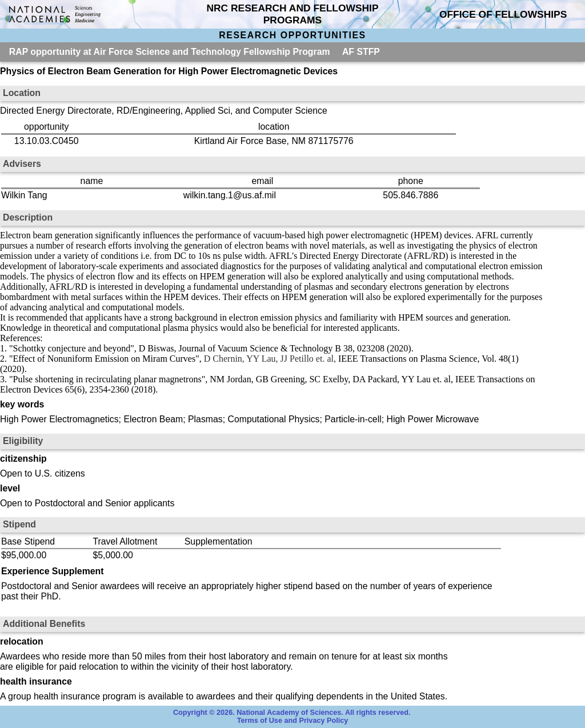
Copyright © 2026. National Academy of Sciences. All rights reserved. (292, 713)
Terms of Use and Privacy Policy (293, 721)
